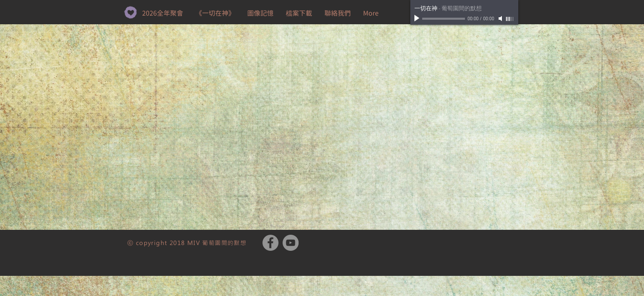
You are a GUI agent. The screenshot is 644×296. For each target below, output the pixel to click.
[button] (299, 13)
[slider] (510, 19)
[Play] (418, 18)
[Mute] (501, 18)
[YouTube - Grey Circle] (291, 243)
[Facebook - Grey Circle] (270, 243)
